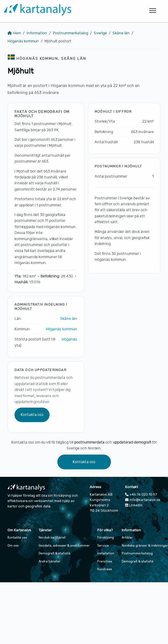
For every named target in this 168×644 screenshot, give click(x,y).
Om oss (13, 546)
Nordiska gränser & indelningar (145, 546)
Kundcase (105, 569)
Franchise (105, 561)
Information (37, 33)
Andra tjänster (50, 561)
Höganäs (69, 339)
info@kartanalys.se (143, 500)
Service (103, 546)
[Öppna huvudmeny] (153, 10)
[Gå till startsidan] (71, 11)
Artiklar (127, 537)
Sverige (100, 33)
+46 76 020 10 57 (141, 495)
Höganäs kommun (23, 41)
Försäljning (106, 537)
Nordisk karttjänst (52, 537)
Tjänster (45, 530)
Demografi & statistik (55, 553)
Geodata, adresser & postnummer (64, 546)
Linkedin (134, 505)
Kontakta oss (32, 415)
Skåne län (121, 33)
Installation (106, 553)
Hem (14, 33)
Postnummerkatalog (70, 33)
